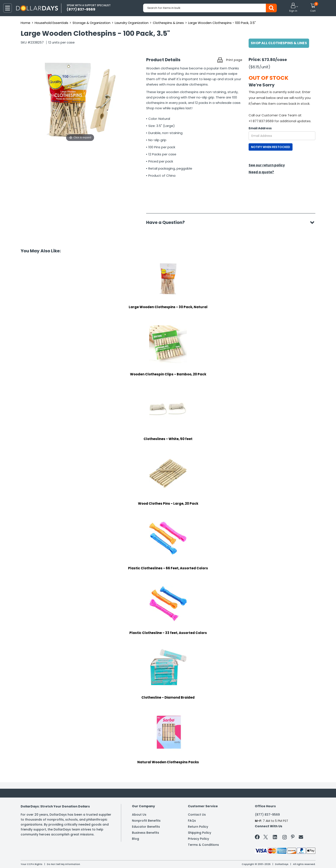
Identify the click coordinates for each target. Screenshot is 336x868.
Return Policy (198, 827)
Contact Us (197, 815)
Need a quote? (261, 172)
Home (26, 23)
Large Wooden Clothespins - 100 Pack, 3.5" (222, 23)
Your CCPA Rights (32, 864)
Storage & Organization (91, 23)
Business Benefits (146, 833)
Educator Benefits (146, 827)
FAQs (192, 821)
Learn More (297, 859)
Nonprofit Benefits (146, 821)
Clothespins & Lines (168, 23)
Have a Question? (168, 222)
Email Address (260, 128)
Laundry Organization (132, 23)
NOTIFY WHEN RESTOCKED (271, 147)
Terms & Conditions (203, 845)
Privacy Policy (198, 839)
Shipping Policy (200, 833)
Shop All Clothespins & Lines (279, 43)
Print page (234, 60)
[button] (293, 8)
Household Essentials (51, 23)
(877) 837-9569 (267, 815)
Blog (135, 839)
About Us (139, 815)
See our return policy (267, 165)
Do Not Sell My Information (63, 864)
